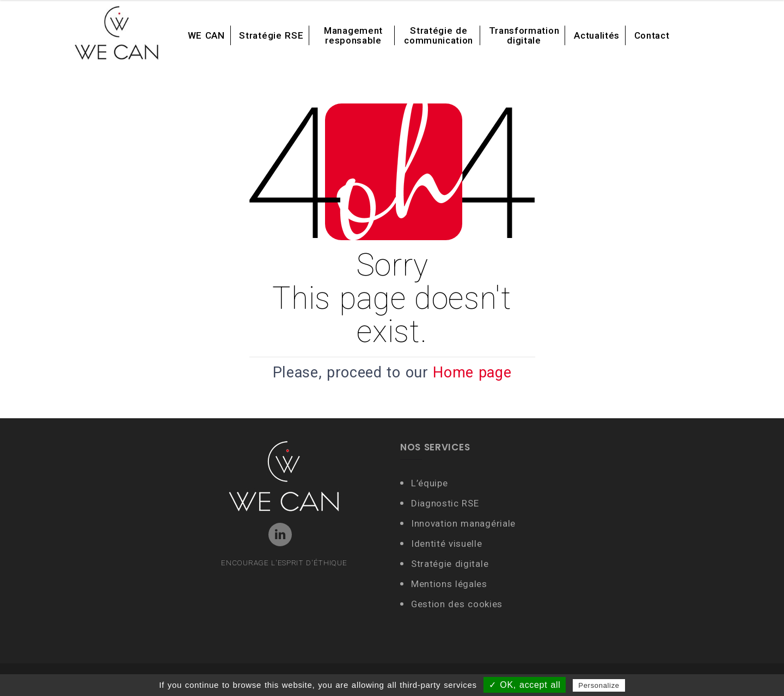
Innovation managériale (463, 523)
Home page (472, 373)
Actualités (597, 35)
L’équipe (429, 483)
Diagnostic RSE (445, 503)
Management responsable (353, 35)
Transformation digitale (524, 35)
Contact (652, 35)
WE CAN (206, 35)
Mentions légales (449, 584)
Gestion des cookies (457, 604)
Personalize (599, 685)
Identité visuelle (448, 544)
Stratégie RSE (271, 35)
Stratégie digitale (450, 564)
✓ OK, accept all (525, 685)
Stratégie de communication (439, 35)
